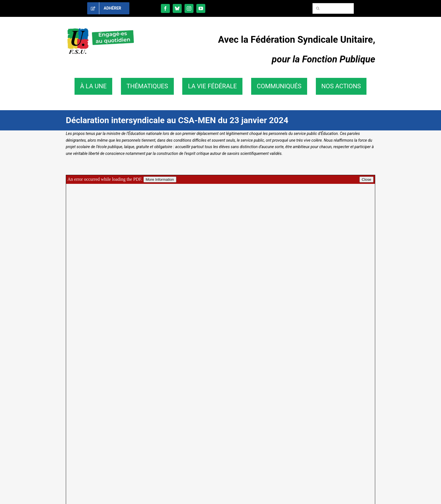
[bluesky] (177, 8)
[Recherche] (318, 8)
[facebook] (165, 8)
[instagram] (189, 8)
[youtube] (201, 8)
